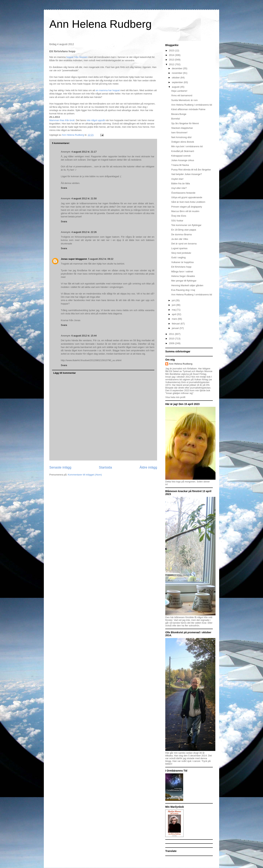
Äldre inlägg (148, 467)
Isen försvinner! (179, 133)
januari (176, 328)
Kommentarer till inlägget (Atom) (85, 475)
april (174, 314)
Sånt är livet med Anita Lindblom (188, 202)
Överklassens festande (183, 193)
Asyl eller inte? (179, 188)
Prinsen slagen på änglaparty (186, 207)
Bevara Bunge (179, 114)
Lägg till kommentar (65, 373)
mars (175, 319)
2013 (172, 60)
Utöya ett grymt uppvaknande (187, 197)
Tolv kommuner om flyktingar (186, 225)
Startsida (105, 467)
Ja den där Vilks (180, 239)
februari (176, 324)
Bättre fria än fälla (180, 183)
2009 (172, 343)
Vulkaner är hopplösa (182, 262)
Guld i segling (178, 257)
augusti (176, 87)
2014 (172, 55)
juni (174, 305)
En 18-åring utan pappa (184, 230)
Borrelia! (176, 119)
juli (174, 300)
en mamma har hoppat (108, 90)
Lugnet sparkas (179, 248)
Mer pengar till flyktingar (184, 281)
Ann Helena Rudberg (100, 24)
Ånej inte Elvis (179, 216)
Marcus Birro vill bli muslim (185, 211)
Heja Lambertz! (179, 91)
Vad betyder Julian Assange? (186, 174)
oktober (176, 78)
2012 (172, 64)
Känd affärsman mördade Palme (188, 109)
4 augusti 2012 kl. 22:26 (84, 232)
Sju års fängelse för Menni (185, 123)
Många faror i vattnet (182, 272)
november (177, 73)
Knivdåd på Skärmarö (183, 151)
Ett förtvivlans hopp (181, 267)
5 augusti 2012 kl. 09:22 (101, 259)
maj (174, 310)
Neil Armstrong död (181, 137)
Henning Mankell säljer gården (187, 285)
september (178, 82)
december (177, 68)
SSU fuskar (177, 221)
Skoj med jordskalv (181, 253)
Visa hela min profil (175, 397)
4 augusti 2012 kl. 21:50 (84, 198)
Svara (64, 188)
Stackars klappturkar (182, 128)
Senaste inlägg (60, 467)
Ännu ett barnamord (182, 95)
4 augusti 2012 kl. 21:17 (84, 152)
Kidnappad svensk (181, 156)
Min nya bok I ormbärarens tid (187, 146)
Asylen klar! (177, 179)
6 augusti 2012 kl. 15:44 (84, 336)
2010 (172, 339)
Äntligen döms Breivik (183, 142)
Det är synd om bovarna (184, 244)
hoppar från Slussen (77, 57)
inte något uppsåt (96, 120)
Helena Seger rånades (183, 276)
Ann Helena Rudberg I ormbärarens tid (191, 105)
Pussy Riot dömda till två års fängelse (191, 170)
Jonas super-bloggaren (74, 259)
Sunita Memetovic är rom (184, 100)
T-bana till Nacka (180, 165)
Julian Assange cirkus (183, 160)
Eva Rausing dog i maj (183, 290)
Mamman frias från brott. (62, 120)
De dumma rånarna (181, 234)
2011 (172, 334)
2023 (172, 51)
